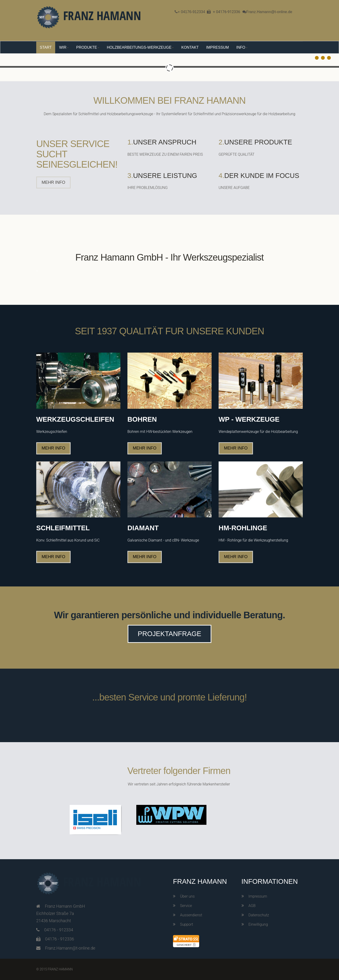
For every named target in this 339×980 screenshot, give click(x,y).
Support (187, 924)
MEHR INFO (53, 182)
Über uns (187, 896)
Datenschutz (259, 915)
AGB (252, 906)
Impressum (258, 896)
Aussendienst (191, 915)
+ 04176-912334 (191, 12)
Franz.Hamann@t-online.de (269, 12)
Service (186, 906)
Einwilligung (258, 924)
